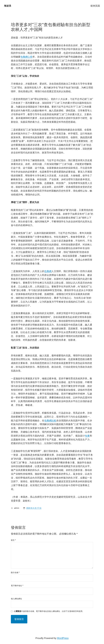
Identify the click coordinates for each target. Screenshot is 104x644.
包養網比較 (50, 421)
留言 (13, 540)
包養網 (48, 271)
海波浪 (8, 6)
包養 (87, 436)
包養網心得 (26, 57)
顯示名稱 (15, 573)
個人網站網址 (16, 599)
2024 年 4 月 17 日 (34, 508)
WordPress (63, 638)
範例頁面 (95, 6)
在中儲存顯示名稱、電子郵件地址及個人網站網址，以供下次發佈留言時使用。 (49, 611)
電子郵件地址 (17, 586)
